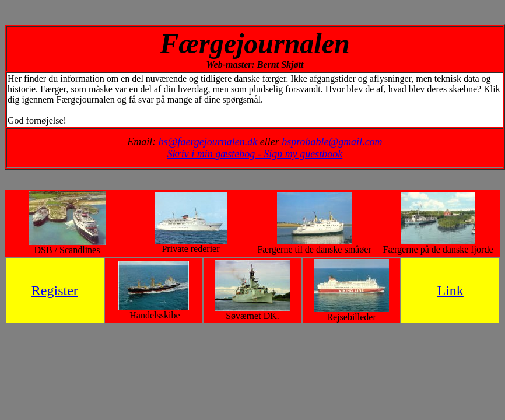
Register (55, 290)
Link (450, 290)
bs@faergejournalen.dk (208, 142)
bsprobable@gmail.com (332, 142)
